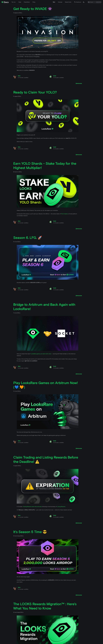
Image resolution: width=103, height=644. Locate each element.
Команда (60, 2)
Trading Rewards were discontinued (32, 507)
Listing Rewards (61, 507)
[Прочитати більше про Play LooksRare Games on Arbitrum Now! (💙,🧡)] (79, 448)
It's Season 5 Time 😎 (30, 532)
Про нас (14, 2)
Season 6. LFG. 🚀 (28, 238)
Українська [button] (78, 2)
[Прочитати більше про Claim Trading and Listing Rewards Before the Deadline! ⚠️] (79, 523)
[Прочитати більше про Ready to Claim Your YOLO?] (79, 155)
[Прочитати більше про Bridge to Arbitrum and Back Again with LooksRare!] (79, 374)
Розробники (27, 2)
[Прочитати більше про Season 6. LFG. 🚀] (79, 296)
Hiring (34, 2)
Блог (54, 2)
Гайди (20, 2)
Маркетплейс (68, 2)
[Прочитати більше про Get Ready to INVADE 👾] (79, 83)
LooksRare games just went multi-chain (41, 354)
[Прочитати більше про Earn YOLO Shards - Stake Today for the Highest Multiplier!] (79, 229)
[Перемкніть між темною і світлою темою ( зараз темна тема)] (84, 2)
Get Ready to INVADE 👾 (33, 9)
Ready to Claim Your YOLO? (35, 92)
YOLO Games (64, 214)
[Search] (94, 2)
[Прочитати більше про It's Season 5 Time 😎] (79, 595)
